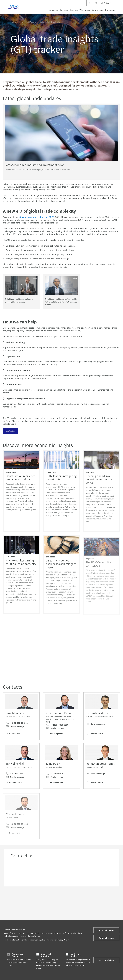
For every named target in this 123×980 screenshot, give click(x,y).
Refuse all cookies (106, 938)
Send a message (15, 726)
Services (64, 10)
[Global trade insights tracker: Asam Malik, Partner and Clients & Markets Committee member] (61, 286)
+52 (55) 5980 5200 (57, 725)
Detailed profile (14, 734)
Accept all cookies (106, 930)
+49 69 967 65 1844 (17, 723)
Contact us (110, 10)
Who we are (98, 10)
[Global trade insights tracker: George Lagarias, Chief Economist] (21, 286)
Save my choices (106, 960)
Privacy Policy (63, 940)
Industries (53, 10)
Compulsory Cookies (17, 955)
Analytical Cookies (46, 955)
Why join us (85, 10)
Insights (74, 10)
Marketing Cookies (76, 955)
